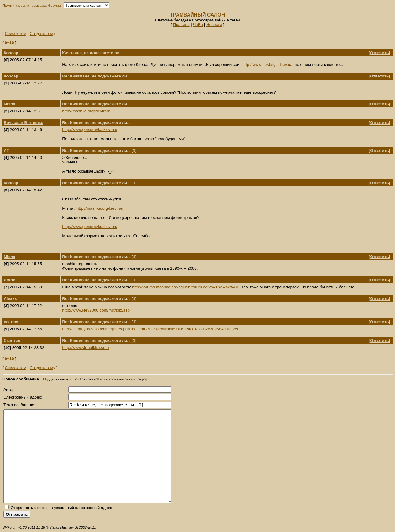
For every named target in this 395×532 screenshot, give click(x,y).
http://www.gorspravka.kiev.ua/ (90, 130)
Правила (181, 25)
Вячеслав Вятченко (23, 123)
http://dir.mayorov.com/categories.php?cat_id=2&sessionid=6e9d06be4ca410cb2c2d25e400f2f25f (150, 329)
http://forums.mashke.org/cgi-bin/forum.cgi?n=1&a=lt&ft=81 (186, 287)
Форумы (54, 6)
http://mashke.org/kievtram (86, 111)
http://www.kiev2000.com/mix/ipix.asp (96, 310)
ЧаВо (198, 25)
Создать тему (43, 34)
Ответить (379, 53)
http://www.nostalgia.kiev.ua (267, 64)
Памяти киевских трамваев (24, 6)
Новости (214, 25)
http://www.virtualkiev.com (85, 348)
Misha (9, 104)
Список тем (15, 34)
